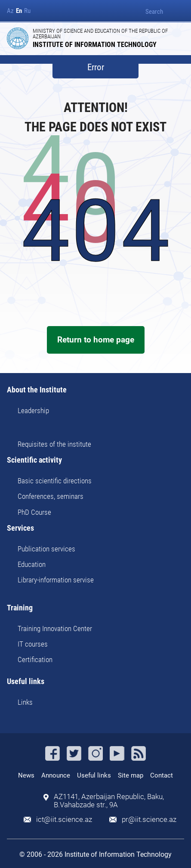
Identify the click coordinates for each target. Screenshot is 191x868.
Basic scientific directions (55, 481)
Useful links (26, 682)
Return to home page (96, 340)
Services (20, 528)
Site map (131, 775)
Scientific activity (34, 460)
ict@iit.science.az (64, 820)
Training (20, 608)
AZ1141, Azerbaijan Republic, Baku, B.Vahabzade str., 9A (109, 801)
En (19, 11)
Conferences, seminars (51, 496)
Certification (35, 660)
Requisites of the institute (54, 444)
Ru (27, 11)
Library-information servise (56, 580)
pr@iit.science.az (149, 820)
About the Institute (37, 390)
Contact (162, 775)
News (26, 775)
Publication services (46, 549)
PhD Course (34, 512)
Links (25, 702)
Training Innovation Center (55, 628)
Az (10, 11)
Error (96, 67)
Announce (56, 775)
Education (32, 564)
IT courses (33, 644)
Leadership (33, 411)
